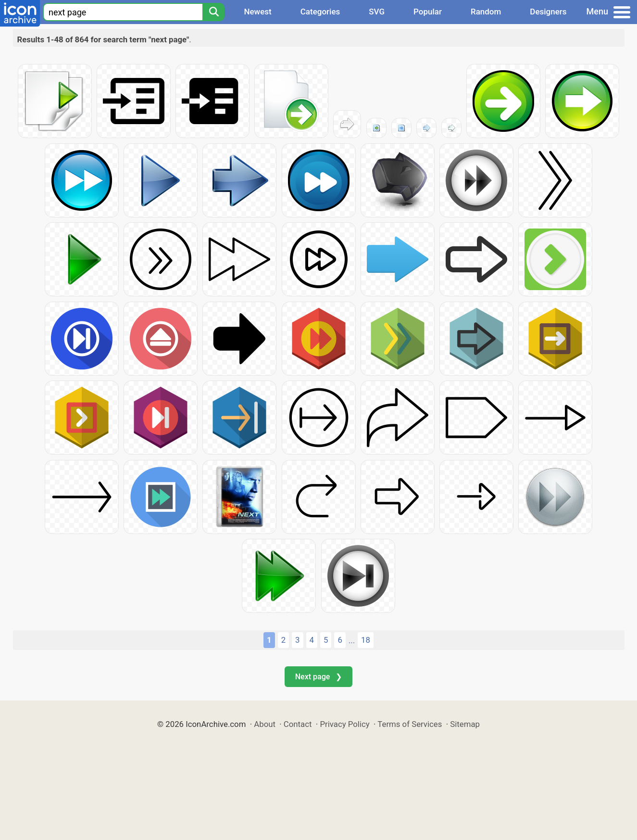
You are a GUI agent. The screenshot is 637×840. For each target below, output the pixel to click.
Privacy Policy (344, 724)
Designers (548, 12)
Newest (257, 12)
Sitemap (465, 724)
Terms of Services (410, 724)
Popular (428, 12)
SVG (377, 12)
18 (366, 640)
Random (486, 12)
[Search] (213, 12)
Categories (320, 12)
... (352, 640)
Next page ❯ (318, 677)
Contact (298, 724)
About (265, 724)
